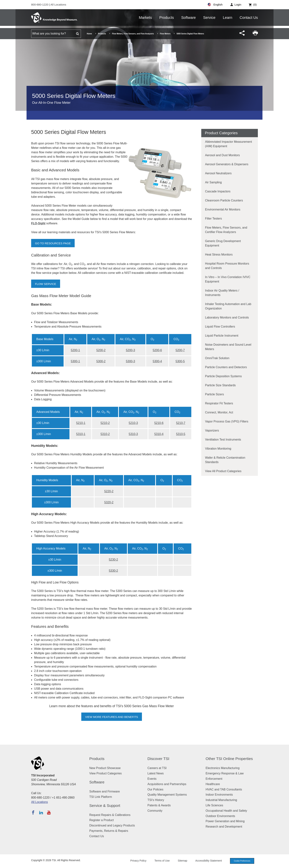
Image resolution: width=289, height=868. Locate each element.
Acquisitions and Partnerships (167, 784)
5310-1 (81, 434)
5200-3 (130, 350)
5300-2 (101, 361)
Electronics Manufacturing (223, 768)
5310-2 (105, 434)
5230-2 (113, 560)
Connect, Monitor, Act (219, 412)
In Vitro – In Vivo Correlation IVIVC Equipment (228, 279)
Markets (145, 18)
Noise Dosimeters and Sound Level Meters (228, 347)
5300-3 (130, 361)
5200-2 (101, 350)
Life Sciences (214, 805)
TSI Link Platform (101, 797)
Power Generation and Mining (225, 821)
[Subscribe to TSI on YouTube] (49, 812)
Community (155, 811)
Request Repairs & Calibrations (110, 815)
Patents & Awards (159, 805)
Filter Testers (214, 219)
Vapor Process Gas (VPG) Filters (227, 421)
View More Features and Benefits (112, 717)
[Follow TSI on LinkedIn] (41, 812)
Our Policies (155, 789)
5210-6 (159, 423)
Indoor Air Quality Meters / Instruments (222, 293)
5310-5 (181, 434)
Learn (228, 18)
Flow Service (46, 284)
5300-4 (157, 361)
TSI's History (156, 800)
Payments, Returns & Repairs (109, 831)
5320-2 (109, 502)
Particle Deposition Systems (223, 376)
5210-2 (105, 423)
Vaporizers (212, 430)
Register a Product (102, 820)
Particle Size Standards (220, 385)
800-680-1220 (40, 5)
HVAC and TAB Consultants (224, 789)
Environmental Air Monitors (223, 209)
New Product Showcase (105, 768)
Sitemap (180, 861)
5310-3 (133, 434)
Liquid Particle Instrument (222, 336)
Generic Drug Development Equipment (223, 243)
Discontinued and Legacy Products (112, 825)
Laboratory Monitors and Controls (227, 317)
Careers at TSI (157, 768)
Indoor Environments (219, 795)
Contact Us (249, 18)
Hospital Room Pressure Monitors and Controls (227, 266)
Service (209, 18)
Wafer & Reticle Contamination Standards (225, 460)
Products (167, 18)
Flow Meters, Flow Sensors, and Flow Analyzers (133, 34)
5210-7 (181, 423)
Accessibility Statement (206, 861)
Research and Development (224, 827)
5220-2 (109, 491)
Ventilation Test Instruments (223, 440)
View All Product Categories (223, 471)
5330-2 (113, 571)
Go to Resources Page (54, 243)
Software (188, 18)
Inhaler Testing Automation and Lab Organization (228, 306)
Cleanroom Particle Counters (224, 200)
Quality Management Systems (167, 795)
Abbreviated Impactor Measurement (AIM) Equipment (229, 144)
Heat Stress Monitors (219, 255)
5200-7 (180, 350)
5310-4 (159, 434)
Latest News (156, 773)
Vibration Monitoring (218, 449)
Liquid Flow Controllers (220, 327)
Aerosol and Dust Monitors (223, 155)
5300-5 (180, 361)
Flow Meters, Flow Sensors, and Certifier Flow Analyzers (226, 230)
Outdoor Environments (220, 816)
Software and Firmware (105, 791)
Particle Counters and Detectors (226, 367)
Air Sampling (214, 182)
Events (152, 779)
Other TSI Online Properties (229, 759)
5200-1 (75, 350)
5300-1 (75, 361)
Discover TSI (158, 759)
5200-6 (157, 350)
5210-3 (133, 423)
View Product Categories (106, 773)
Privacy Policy (136, 861)
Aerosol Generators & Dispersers (227, 164)
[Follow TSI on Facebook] (33, 812)
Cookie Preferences (241, 861)
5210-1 (81, 423)
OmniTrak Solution (217, 358)
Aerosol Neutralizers (218, 173)
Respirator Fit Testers (219, 403)
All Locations (58, 5)
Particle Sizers (215, 394)
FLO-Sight (38, 223)
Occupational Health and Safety (226, 811)
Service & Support (105, 805)
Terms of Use (160, 861)
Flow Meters (165, 34)
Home (89, 34)
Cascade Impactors (218, 191)
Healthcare (213, 784)
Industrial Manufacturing (221, 800)
